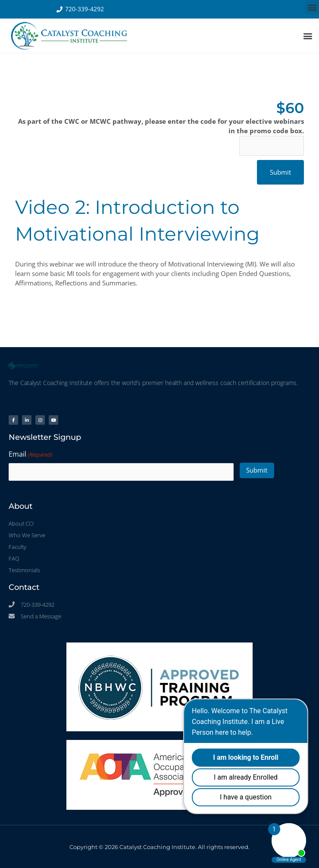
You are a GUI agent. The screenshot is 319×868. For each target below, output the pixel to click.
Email (31, 455)
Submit (257, 470)
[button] (312, 7)
